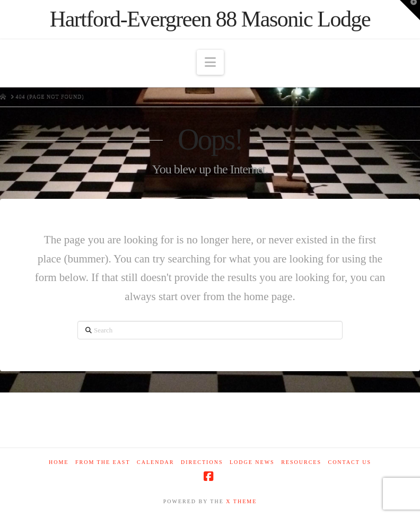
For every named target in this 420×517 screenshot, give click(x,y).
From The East (103, 462)
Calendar (155, 462)
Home (59, 462)
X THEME (241, 501)
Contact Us (349, 462)
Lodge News (252, 462)
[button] (210, 62)
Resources (301, 462)
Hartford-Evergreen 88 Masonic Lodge (210, 19)
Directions (202, 462)
